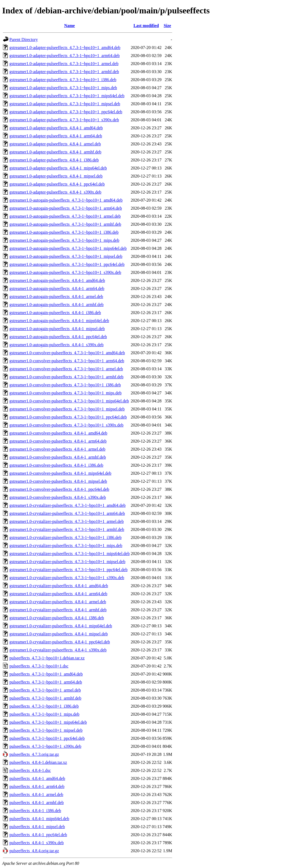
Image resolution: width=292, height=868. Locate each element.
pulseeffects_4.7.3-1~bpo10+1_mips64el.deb (48, 722)
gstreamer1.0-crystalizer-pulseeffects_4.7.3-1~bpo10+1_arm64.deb (67, 513)
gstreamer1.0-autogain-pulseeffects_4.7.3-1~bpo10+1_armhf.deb (65, 224)
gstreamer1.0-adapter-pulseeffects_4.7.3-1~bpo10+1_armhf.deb (64, 72)
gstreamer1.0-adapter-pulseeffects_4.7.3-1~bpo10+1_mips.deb (63, 88)
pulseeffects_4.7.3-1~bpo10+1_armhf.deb (45, 698)
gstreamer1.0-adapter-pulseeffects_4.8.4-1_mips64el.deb (58, 168)
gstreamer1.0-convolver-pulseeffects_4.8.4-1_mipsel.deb (58, 481)
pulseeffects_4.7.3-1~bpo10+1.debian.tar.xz (47, 658)
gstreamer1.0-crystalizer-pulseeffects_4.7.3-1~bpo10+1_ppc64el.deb (68, 570)
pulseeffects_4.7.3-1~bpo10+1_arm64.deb (46, 682)
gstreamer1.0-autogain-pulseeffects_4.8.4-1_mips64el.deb (59, 321)
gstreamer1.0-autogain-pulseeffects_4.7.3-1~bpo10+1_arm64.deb (66, 208)
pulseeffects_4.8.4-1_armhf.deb (37, 803)
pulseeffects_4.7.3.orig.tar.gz (34, 754)
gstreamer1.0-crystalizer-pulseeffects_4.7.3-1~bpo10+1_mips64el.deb (70, 554)
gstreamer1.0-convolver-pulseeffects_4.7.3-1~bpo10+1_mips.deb (65, 393)
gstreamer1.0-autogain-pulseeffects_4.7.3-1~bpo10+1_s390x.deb (65, 272)
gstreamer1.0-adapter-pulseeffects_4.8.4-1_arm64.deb (56, 136)
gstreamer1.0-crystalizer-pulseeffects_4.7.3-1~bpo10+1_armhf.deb (67, 529)
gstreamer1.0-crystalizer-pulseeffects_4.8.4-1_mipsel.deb (59, 634)
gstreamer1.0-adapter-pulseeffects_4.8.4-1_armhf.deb (55, 152)
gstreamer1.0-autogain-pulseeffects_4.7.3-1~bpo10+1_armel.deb (65, 216)
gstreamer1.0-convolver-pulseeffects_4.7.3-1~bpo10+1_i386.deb (65, 385)
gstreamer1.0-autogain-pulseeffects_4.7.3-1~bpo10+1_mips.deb (64, 240)
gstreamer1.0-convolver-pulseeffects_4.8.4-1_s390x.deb (58, 497)
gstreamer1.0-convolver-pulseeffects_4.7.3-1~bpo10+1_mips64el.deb (69, 401)
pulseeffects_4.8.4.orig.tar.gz (34, 851)
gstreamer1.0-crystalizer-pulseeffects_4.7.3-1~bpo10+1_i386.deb (65, 537)
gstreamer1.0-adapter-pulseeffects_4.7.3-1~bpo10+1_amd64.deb (65, 48)
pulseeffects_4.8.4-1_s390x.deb (37, 843)
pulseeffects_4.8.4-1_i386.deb (35, 811)
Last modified (146, 26)
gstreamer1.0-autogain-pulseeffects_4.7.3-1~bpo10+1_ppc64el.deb (67, 264)
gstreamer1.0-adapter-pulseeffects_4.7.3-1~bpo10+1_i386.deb (63, 80)
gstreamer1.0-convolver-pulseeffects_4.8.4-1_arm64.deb (58, 441)
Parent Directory (24, 39)
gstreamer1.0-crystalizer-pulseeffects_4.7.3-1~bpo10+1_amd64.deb (68, 505)
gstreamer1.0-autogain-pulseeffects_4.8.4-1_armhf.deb (57, 305)
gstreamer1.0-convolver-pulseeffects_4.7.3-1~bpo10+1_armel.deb (66, 369)
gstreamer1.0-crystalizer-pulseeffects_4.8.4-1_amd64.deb (59, 586)
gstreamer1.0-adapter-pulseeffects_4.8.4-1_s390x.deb (55, 192)
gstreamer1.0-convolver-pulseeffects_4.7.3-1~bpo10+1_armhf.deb (66, 377)
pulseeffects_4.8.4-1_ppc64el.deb (38, 835)
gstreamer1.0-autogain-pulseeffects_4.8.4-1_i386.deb (55, 313)
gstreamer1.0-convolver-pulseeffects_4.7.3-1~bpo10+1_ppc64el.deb (68, 417)
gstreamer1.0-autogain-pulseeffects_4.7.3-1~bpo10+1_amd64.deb (66, 200)
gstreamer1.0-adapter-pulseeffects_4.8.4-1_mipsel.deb (56, 176)
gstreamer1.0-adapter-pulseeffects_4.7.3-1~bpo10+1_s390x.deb (64, 120)
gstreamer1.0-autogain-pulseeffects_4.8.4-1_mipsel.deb (57, 329)
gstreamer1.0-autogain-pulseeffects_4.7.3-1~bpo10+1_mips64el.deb (68, 248)
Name (69, 26)
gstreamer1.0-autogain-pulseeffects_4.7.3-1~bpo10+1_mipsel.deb (66, 256)
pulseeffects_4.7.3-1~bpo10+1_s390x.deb (45, 746)
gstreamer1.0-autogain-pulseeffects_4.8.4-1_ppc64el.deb (58, 337)
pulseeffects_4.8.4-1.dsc (30, 770)
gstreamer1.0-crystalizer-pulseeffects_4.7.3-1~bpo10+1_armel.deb (67, 521)
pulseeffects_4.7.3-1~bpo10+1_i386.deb (44, 706)
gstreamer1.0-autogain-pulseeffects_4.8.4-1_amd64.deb (57, 280)
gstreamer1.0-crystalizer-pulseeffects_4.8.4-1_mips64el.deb (61, 626)
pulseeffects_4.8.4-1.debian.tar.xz (38, 762)
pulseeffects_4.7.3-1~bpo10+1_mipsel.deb (46, 730)
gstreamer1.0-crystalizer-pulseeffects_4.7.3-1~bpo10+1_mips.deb (66, 546)
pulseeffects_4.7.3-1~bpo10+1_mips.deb (44, 714)
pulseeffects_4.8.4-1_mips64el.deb (39, 819)
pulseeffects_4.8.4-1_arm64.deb (37, 786)
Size (167, 26)
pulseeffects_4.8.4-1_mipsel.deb (37, 827)
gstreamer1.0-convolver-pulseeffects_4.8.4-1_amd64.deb (58, 433)
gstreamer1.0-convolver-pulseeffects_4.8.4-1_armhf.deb (58, 457)
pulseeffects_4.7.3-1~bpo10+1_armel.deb (45, 690)
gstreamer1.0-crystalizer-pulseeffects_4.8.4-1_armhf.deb (58, 610)
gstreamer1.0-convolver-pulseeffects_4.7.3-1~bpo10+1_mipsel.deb (67, 409)
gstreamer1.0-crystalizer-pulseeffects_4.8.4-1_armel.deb (58, 602)
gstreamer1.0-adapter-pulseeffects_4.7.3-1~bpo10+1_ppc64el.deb (66, 112)
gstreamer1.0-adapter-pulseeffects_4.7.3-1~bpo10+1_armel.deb (64, 64)
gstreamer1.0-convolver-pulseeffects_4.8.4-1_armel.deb (57, 449)
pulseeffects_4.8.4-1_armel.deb (36, 795)
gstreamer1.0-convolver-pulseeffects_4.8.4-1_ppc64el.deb (59, 489)
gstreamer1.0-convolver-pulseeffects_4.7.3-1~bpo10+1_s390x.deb (66, 425)
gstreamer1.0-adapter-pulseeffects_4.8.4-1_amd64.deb (56, 128)
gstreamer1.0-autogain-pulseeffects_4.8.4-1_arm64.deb (57, 288)
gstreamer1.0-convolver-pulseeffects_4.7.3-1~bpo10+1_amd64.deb (67, 353)
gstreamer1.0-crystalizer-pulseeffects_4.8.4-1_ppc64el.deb (60, 642)
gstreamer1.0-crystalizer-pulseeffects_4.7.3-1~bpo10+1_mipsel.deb (67, 562)
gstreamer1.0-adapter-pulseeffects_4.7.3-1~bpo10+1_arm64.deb (65, 56)
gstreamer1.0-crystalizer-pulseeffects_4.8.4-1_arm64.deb (58, 594)
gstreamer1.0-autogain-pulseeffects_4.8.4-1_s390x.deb (57, 345)
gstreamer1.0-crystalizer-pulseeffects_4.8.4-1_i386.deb (57, 618)
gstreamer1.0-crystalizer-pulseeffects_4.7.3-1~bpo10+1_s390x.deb (67, 578)
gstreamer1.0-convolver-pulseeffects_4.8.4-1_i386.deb (56, 465)
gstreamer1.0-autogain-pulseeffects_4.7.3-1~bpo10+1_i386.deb (64, 232)
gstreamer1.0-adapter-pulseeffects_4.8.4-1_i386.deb (54, 160)
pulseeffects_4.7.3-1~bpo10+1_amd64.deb (46, 674)
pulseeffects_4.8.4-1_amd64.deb (37, 778)
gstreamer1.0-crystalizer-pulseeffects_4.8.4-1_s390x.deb (58, 650)
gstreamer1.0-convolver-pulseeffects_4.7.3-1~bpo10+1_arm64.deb (67, 361)
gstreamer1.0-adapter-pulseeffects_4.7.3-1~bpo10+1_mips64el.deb (67, 96)
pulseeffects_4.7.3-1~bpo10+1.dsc (39, 666)
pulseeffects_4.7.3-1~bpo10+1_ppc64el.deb (47, 738)
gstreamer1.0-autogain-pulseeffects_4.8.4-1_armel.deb (56, 297)
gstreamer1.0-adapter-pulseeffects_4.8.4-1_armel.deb (55, 144)
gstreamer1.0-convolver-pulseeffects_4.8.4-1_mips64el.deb (60, 473)
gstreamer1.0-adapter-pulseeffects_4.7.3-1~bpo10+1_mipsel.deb (65, 104)
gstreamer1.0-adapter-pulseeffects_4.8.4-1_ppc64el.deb (57, 184)
